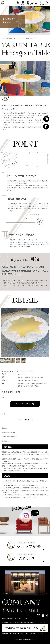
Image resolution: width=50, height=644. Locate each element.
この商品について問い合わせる (9, 437)
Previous (2, 333)
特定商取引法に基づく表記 (8, 432)
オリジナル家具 (10, 39)
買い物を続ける (6, 441)
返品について (5, 428)
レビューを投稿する (24, 420)
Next (48, 333)
